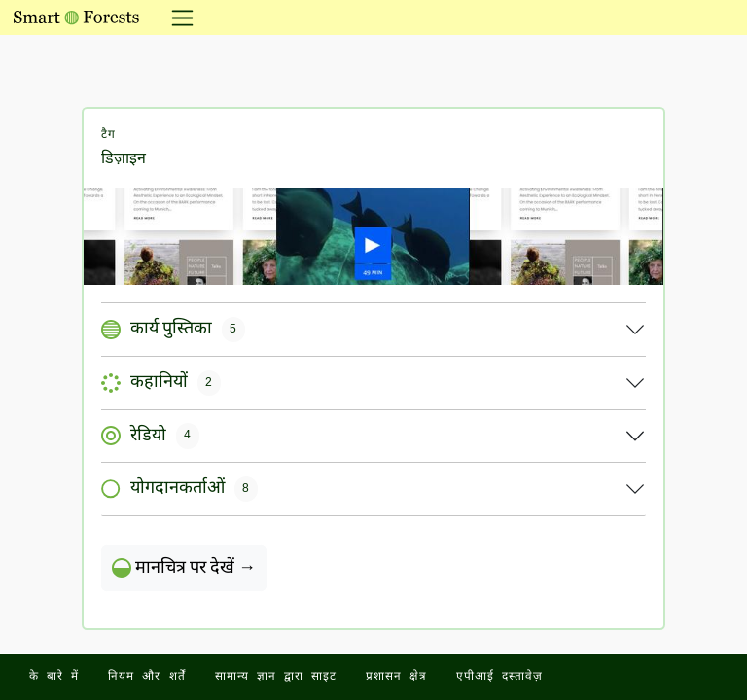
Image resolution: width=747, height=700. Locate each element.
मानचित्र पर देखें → (184, 568)
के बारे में (54, 677)
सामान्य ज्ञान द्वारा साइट (276, 677)
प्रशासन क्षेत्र (396, 677)
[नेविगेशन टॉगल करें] (177, 17)
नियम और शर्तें (146, 677)
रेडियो (150, 436)
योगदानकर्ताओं (179, 489)
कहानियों (161, 383)
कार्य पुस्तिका (173, 330)
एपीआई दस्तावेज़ (499, 677)
